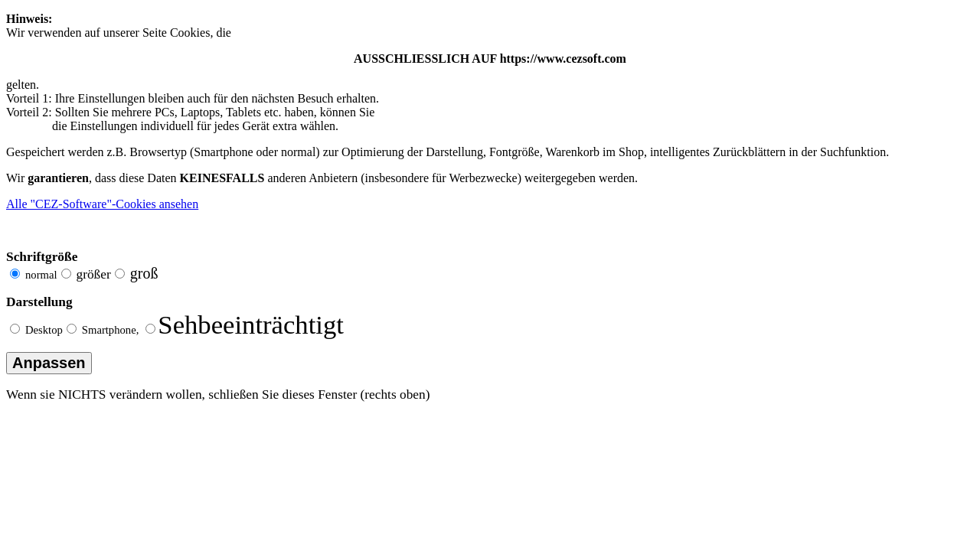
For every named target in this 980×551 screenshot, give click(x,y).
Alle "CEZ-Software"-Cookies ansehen (102, 204)
